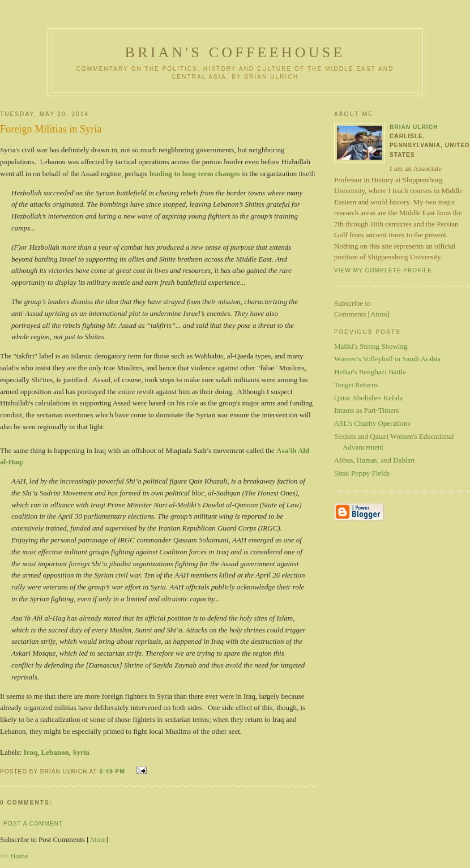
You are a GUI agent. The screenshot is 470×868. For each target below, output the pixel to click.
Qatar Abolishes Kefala (368, 398)
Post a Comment (33, 824)
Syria (81, 752)
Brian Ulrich (414, 127)
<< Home (14, 856)
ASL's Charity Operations (372, 423)
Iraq (31, 752)
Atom (97, 839)
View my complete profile (383, 270)
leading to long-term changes (194, 174)
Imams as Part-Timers (366, 410)
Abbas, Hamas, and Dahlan (374, 460)
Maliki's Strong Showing (371, 346)
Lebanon (55, 752)
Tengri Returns (356, 385)
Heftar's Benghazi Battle (370, 372)
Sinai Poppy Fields (362, 473)
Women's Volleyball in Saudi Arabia (387, 359)
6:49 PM (113, 771)
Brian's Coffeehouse (235, 52)
